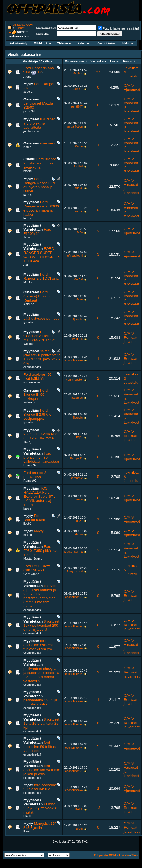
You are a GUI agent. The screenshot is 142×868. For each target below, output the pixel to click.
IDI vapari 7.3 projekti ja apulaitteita (40, 123)
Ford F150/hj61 (37, 232)
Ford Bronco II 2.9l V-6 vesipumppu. (37, 414)
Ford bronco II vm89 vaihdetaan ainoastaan (42, 457)
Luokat (20, 28)
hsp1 (79, 437)
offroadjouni (75, 256)
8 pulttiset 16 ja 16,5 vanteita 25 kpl (41, 723)
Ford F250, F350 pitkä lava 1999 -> (41, 551)
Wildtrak (29, 344)
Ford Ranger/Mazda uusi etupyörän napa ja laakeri (39, 185)
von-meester (32, 382)
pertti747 (29, 111)
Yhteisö (64, 43)
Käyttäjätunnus (46, 28)
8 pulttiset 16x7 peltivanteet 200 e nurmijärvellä (41, 625)
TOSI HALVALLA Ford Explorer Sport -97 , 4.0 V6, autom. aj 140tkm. (39, 497)
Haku (128, 43)
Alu (26, 265)
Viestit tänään (106, 43)
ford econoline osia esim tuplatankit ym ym (39, 645)
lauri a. (28, 195)
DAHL (27, 816)
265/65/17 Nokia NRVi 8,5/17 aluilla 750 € (41, 436)
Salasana (42, 34)
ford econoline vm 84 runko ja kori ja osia (42, 770)
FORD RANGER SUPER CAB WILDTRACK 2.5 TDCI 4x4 (42, 255)
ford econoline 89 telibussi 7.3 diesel (41, 747)
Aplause (29, 304)
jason (27, 508)
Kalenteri (84, 43)
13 (98, 808)
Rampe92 (30, 465)
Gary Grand (31, 574)
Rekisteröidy (18, 43)
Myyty (39, 531)
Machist (78, 73)
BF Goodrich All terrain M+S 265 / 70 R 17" (39, 336)
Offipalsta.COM (23, 25)
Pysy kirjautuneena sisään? (119, 28)
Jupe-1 (28, 92)
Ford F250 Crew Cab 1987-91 (37, 568)
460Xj (27, 442)
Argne (27, 77)
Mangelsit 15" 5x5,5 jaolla (40, 826)
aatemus (29, 402)
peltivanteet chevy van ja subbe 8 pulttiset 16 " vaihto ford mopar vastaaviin (42, 675)
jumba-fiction (32, 131)
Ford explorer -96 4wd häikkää (37, 377)
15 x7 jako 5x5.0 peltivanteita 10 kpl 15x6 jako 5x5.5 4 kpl (42, 357)
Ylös (134, 855)
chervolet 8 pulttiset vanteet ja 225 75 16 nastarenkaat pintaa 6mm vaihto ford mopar (41, 596)
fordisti (78, 166)
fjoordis (28, 322)
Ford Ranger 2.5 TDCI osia (41, 276)
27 (98, 72)
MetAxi (28, 282)
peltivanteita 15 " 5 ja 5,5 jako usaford (40, 702)
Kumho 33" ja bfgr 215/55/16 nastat (40, 808)
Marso (28, 535)
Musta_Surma (33, 559)
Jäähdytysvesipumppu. (42, 318)
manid (28, 171)
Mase (79, 299)
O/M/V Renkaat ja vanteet (132, 338)
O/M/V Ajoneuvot (132, 88)
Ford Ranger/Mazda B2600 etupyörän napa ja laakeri (41, 208)
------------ (47, 143)
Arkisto (123, 855)
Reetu (27, 831)
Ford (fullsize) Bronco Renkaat (37, 296)
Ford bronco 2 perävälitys (35, 475)
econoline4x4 (32, 367)
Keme (27, 147)
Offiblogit (42, 43)
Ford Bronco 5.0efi (34, 518)
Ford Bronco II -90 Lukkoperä (35, 394)
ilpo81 (27, 523)
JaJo (27, 237)
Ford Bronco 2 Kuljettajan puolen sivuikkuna (40, 163)
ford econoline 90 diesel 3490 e (40, 787)
